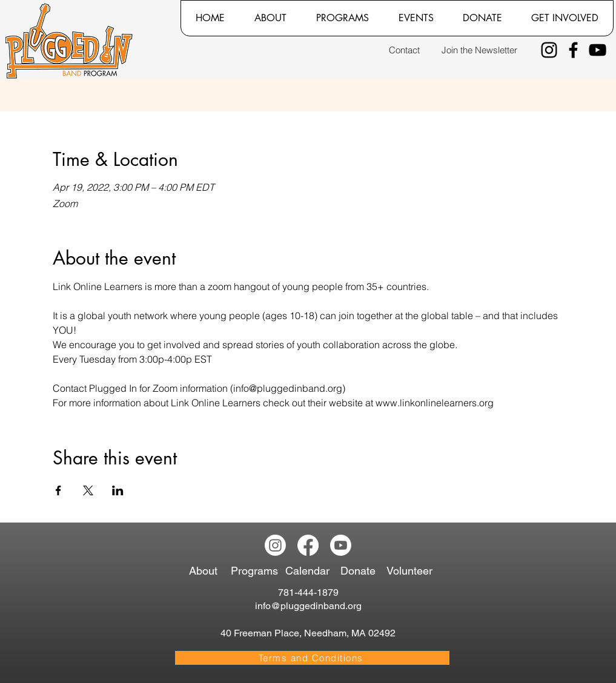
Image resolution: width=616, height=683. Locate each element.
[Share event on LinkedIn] (118, 490)
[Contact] (404, 50)
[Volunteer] (412, 571)
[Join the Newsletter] (480, 50)
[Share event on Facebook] (58, 490)
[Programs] (257, 571)
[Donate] (360, 571)
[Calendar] (313, 571)
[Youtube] (341, 545)
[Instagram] (549, 50)
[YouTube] (598, 50)
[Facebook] (573, 50)
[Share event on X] (88, 490)
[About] (207, 571)
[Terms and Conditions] (312, 658)
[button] (270, 18)
